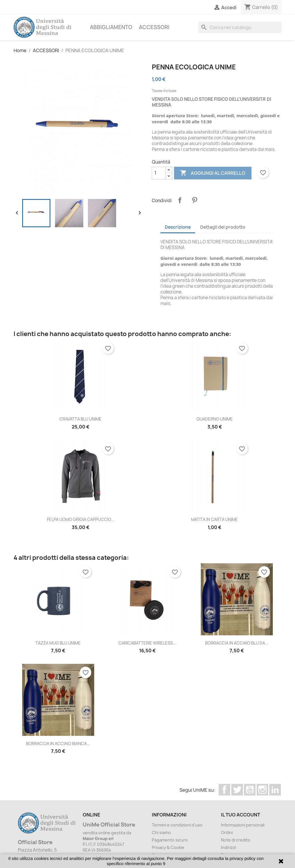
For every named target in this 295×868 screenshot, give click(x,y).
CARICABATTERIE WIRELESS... (147, 643)
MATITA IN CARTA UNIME (214, 519)
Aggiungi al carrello (213, 173)
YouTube (250, 790)
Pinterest (194, 200)
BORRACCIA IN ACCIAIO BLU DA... (237, 643)
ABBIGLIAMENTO (111, 27)
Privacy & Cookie (168, 847)
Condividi (180, 200)
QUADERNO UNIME (215, 419)
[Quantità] (159, 173)
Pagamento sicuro (170, 840)
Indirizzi (228, 847)
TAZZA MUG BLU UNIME (58, 643)
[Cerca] (240, 27)
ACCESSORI (154, 27)
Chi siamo (161, 832)
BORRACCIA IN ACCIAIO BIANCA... (58, 743)
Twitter (237, 790)
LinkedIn (275, 790)
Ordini (227, 832)
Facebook (224, 790)
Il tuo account (241, 815)
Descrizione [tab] (178, 227)
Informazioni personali (243, 825)
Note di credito (236, 840)
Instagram (262, 790)
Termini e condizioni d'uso (177, 825)
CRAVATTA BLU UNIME (81, 419)
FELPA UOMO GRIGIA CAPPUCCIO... (81, 519)
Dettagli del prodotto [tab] (223, 227)
